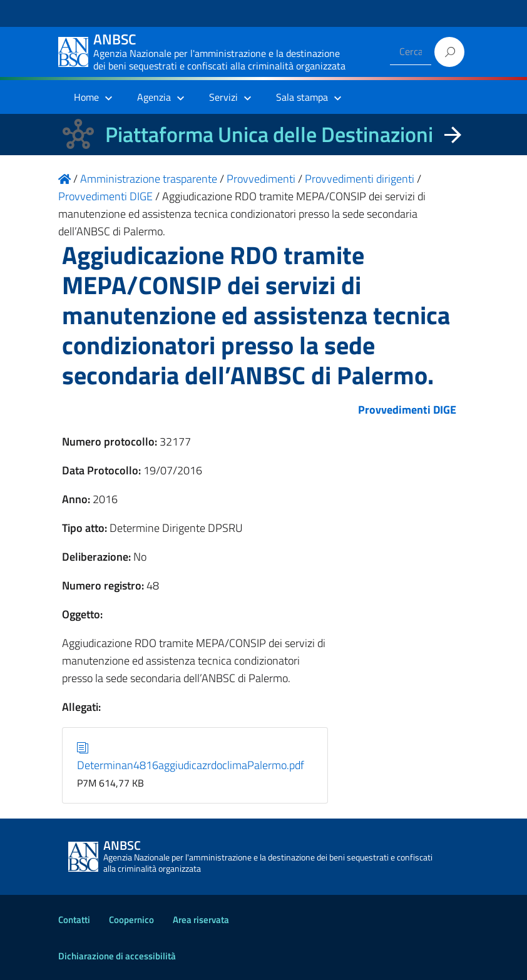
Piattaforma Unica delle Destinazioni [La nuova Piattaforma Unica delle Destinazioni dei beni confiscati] (269, 134)
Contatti (74, 920)
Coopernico (131, 920)
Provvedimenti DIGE (407, 410)
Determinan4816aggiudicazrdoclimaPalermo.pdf (191, 756)
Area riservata (201, 920)
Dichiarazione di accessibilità (117, 956)
